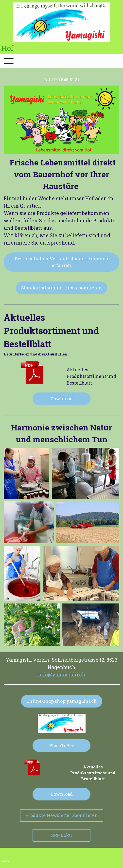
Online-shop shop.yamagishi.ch (62, 701)
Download (62, 399)
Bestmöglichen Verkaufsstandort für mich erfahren (62, 262)
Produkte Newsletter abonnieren (62, 815)
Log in (6, 860)
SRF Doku (62, 835)
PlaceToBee (62, 745)
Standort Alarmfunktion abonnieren (61, 288)
